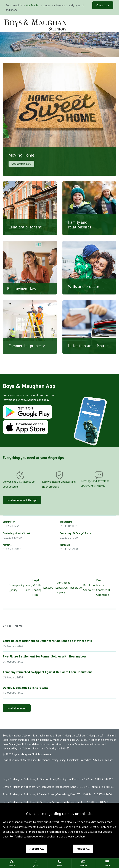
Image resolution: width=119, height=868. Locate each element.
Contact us (103, 5)
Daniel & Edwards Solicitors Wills (26, 688)
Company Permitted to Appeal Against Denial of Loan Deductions (48, 672)
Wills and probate (84, 286)
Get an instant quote (21, 164)
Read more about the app (22, 500)
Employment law (22, 289)
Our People (32, 5)
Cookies (109, 760)
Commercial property (27, 346)
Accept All (37, 849)
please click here (76, 836)
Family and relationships (80, 225)
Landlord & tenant (25, 227)
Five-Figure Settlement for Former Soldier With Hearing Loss (45, 656)
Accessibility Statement (36, 760)
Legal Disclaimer (12, 760)
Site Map (98, 760)
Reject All (83, 849)
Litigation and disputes (89, 346)
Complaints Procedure (79, 760)
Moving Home (21, 155)
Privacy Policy (58, 760)
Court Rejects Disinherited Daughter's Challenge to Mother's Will (47, 641)
